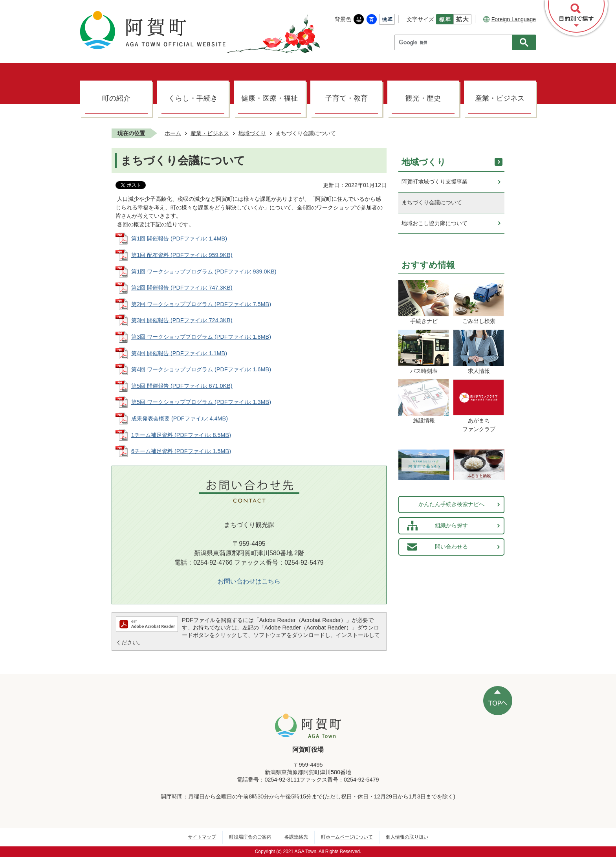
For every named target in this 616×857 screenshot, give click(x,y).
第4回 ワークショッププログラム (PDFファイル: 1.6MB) (201, 369)
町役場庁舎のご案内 (250, 837)
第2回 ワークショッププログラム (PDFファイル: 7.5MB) (201, 304)
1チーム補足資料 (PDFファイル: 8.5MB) (181, 435)
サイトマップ (202, 837)
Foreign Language (510, 19)
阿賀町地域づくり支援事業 (434, 182)
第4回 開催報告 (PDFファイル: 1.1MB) (179, 353)
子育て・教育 (346, 98)
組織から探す (451, 525)
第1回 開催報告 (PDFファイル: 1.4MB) (179, 239)
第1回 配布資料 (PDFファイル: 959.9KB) (182, 255)
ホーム (173, 133)
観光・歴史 (423, 98)
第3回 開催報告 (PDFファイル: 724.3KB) (182, 320)
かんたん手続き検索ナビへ (451, 504)
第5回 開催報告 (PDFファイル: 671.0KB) (182, 386)
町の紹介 (116, 98)
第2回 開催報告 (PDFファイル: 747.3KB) (182, 288)
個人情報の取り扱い (407, 837)
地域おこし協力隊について (434, 223)
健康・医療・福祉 (269, 98)
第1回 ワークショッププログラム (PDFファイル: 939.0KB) (204, 272)
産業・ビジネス (500, 98)
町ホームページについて (347, 837)
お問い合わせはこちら (249, 581)
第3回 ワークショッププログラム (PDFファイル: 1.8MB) (201, 337)
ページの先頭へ (498, 701)
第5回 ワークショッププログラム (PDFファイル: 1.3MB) (201, 402)
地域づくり (252, 133)
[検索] (455, 42)
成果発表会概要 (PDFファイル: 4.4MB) (180, 418)
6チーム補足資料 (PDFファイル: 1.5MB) (181, 451)
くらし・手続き (193, 98)
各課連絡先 (296, 837)
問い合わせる (451, 547)
